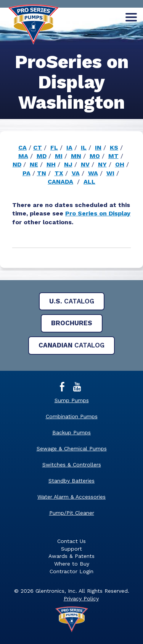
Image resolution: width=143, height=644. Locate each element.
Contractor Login (71, 571)
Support (71, 549)
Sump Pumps (72, 400)
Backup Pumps (71, 432)
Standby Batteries (71, 481)
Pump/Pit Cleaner (72, 513)
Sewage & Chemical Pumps (72, 448)
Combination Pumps (72, 416)
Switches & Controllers (72, 465)
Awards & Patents (71, 556)
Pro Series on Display (98, 213)
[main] (71, 164)
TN (42, 173)
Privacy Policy (81, 598)
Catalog (72, 301)
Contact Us (71, 541)
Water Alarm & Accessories (71, 497)
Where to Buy (72, 564)
